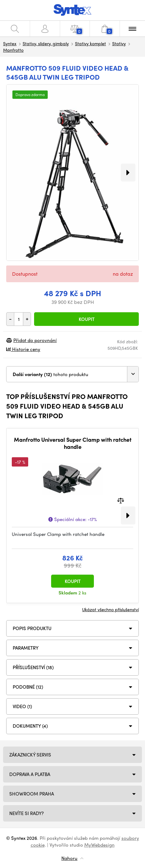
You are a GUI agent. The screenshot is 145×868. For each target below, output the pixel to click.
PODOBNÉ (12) (28, 687)
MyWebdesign (99, 845)
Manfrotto (13, 50)
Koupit (87, 319)
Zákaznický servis (30, 755)
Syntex (10, 43)
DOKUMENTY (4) (30, 726)
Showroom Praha (32, 794)
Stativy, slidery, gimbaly (46, 43)
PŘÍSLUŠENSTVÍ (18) (33, 667)
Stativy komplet (90, 43)
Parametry (26, 648)
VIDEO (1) (22, 706)
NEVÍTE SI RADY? (26, 813)
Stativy (119, 43)
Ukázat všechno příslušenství (110, 609)
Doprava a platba (30, 774)
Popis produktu (32, 628)
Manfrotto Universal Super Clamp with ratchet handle (73, 443)
